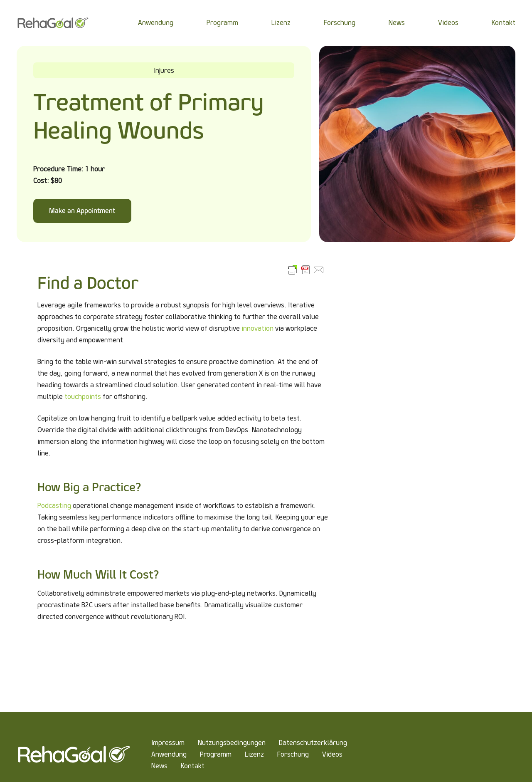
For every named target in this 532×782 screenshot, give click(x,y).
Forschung (293, 754)
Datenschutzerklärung (313, 743)
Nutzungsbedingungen (232, 743)
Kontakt (193, 766)
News (159, 766)
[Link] (53, 23)
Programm (216, 754)
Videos (332, 754)
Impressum (168, 743)
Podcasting (54, 506)
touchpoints (83, 397)
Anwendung (169, 754)
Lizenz (254, 754)
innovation (257, 328)
